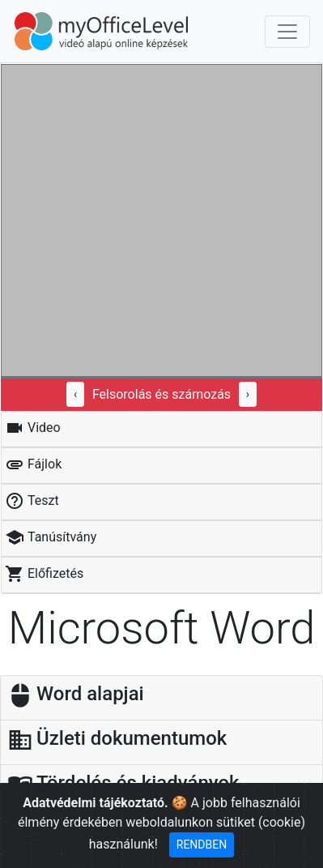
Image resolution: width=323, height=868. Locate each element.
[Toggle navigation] (287, 32)
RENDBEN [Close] (202, 844)
